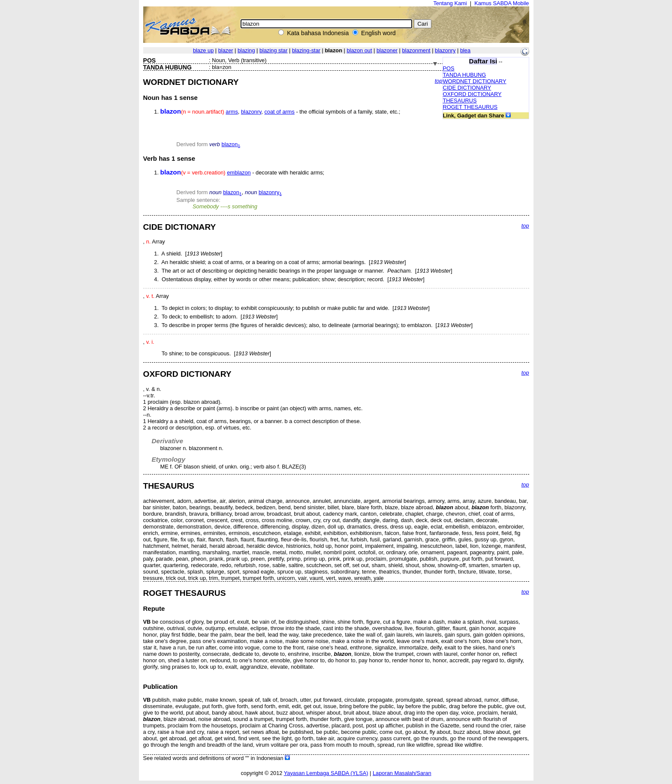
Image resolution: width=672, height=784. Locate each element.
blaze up (203, 50)
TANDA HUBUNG (465, 75)
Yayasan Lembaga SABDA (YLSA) (326, 773)
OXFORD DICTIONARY (472, 94)
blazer (226, 50)
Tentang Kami (450, 3)
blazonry (445, 50)
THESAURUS (460, 101)
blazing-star (306, 50)
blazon (231, 144)
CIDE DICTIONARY (467, 88)
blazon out (359, 50)
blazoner (387, 50)
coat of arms (279, 112)
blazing (246, 50)
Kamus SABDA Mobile (502, 3)
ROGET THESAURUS (470, 107)
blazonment (416, 50)
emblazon (239, 173)
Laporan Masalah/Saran (402, 773)
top (439, 81)
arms (232, 112)
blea (465, 50)
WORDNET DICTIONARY (475, 81)
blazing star (273, 50)
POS (449, 68)
